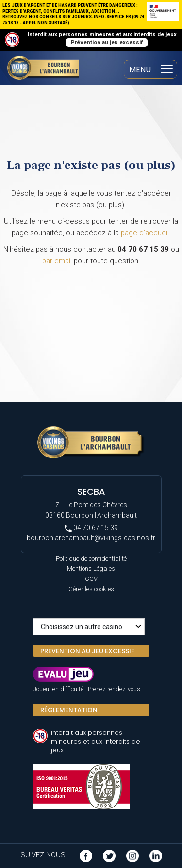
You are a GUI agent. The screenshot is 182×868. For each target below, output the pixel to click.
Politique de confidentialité (91, 558)
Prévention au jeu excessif (107, 42)
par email (57, 261)
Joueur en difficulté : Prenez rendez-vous (87, 689)
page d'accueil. (146, 233)
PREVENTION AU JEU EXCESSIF (87, 651)
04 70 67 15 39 (91, 528)
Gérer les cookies (91, 589)
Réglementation (69, 710)
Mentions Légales (91, 569)
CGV (91, 579)
